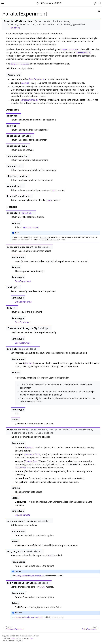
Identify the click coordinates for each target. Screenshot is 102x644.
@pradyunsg (23, 638)
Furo (31, 638)
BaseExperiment (23, 281)
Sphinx (13, 638)
